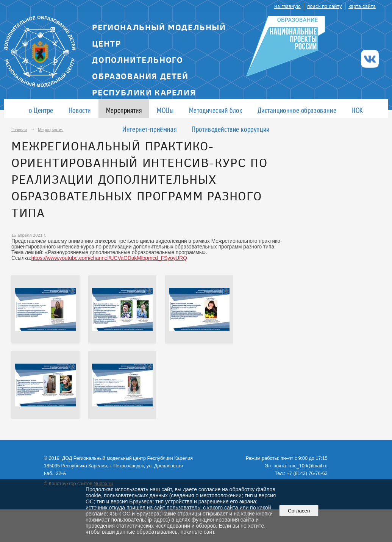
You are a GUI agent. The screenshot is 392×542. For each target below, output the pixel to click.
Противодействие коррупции (231, 129)
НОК (357, 110)
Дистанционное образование (297, 110)
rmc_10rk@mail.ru (308, 466)
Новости (80, 110)
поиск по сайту (325, 6)
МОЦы (165, 110)
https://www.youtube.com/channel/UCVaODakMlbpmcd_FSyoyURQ (109, 258)
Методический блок (216, 110)
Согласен (299, 511)
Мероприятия (124, 110)
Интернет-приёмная (149, 129)
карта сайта (362, 6)
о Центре (41, 110)
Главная (19, 130)
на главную (287, 6)
